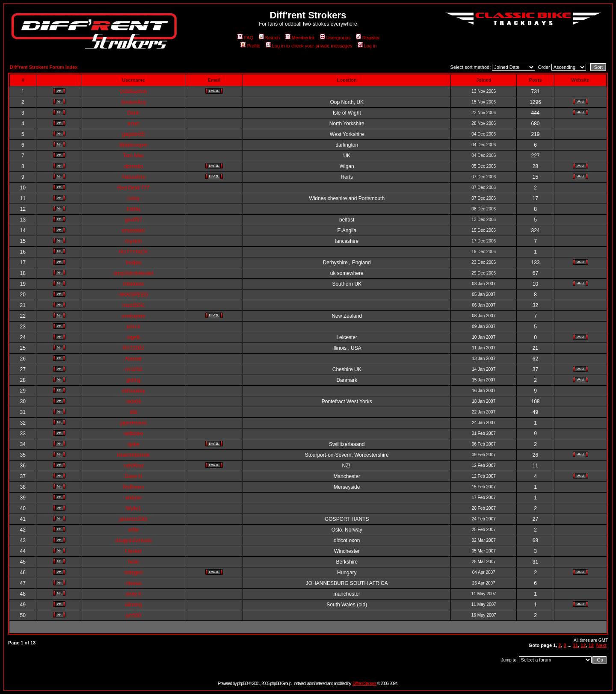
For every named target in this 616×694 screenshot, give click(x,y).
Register (368, 38)
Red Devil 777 (133, 188)
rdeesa (134, 583)
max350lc (133, 305)
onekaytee (133, 316)
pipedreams (134, 423)
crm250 (133, 369)
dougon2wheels (133, 540)
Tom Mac (134, 156)
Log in (367, 46)
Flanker (133, 551)
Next (601, 645)
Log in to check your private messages (309, 46)
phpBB (242, 684)
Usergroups (335, 38)
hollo (133, 562)
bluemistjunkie (133, 455)
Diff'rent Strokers (364, 684)
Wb (133, 412)
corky (134, 198)
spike (133, 444)
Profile (250, 46)
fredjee (134, 263)
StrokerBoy (133, 102)
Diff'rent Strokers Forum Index (44, 67)
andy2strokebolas (133, 273)
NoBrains (133, 487)
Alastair (133, 359)
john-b (133, 327)
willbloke (133, 434)
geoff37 (133, 220)
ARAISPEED (134, 295)
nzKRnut (133, 466)
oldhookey (134, 391)
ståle (133, 530)
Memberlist (300, 38)
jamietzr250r (133, 519)
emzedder (133, 230)
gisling (133, 380)
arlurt (133, 124)
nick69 (134, 402)
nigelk (133, 337)
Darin (134, 113)
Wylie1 (133, 508)
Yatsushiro (133, 177)
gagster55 (133, 134)
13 (591, 645)
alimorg (133, 605)
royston (133, 241)
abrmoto (133, 166)
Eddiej (133, 209)
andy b (133, 594)
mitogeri (134, 573)
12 (583, 645)
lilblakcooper (134, 145)
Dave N (133, 476)
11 (575, 645)
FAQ (245, 38)
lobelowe (133, 284)
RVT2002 (133, 348)
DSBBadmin (133, 92)
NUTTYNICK (134, 252)
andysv (133, 498)
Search (269, 38)
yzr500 (133, 615)
